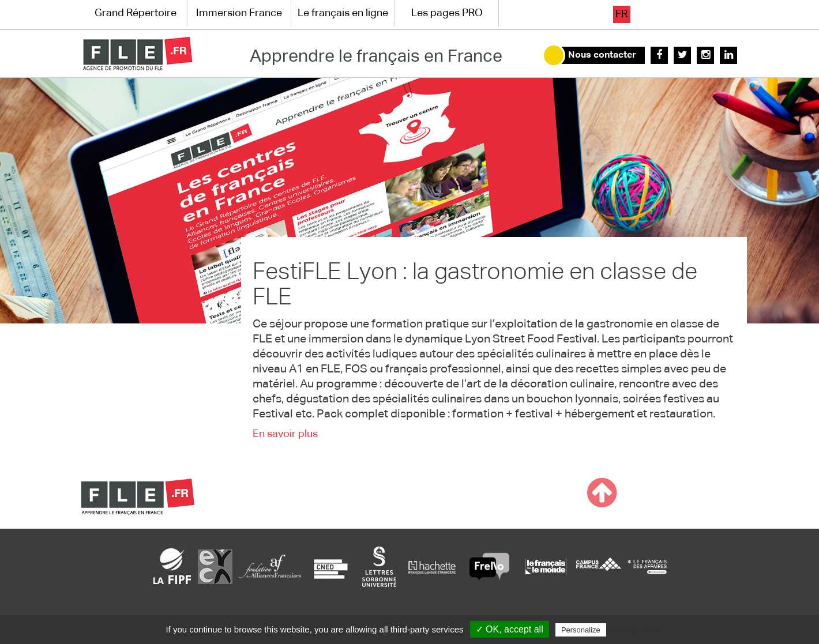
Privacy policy (637, 630)
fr (621, 14)
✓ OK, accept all (510, 629)
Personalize (581, 630)
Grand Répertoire (136, 13)
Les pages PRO (447, 13)
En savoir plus (285, 434)
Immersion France (239, 13)
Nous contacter (602, 55)
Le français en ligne (343, 13)
